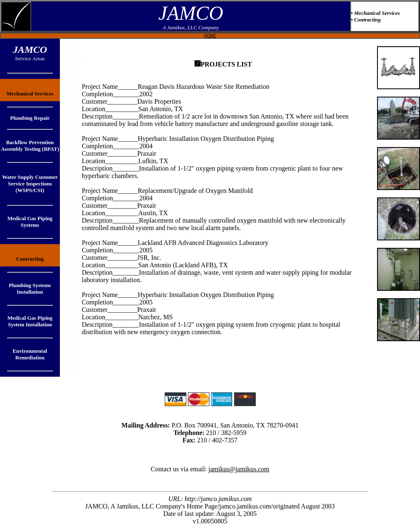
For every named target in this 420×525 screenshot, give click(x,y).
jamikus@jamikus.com (239, 469)
